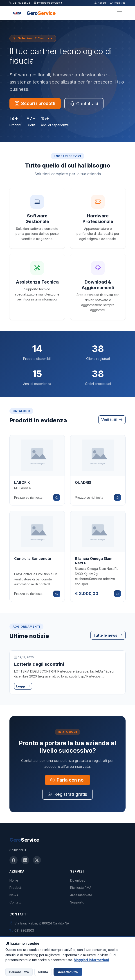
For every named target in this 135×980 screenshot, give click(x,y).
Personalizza (19, 972)
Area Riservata (81, 895)
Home (14, 880)
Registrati (118, 3)
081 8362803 (20, 3)
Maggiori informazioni (91, 960)
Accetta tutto (68, 972)
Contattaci (84, 104)
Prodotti (16, 888)
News (14, 895)
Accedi (100, 3)
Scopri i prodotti (35, 103)
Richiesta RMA (81, 888)
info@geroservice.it (48, 3)
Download (78, 880)
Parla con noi (67, 780)
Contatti (15, 902)
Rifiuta (43, 972)
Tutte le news (108, 635)
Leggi (23, 686)
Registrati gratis (67, 794)
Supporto (77, 902)
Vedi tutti (112, 420)
